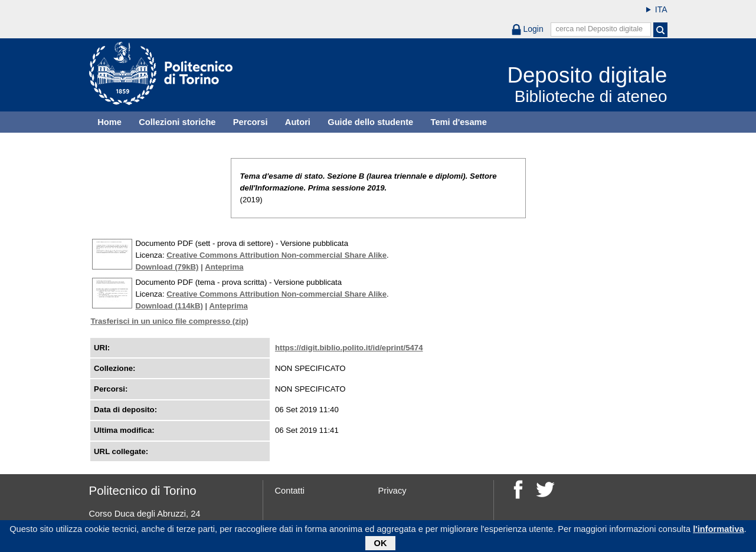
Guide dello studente (370, 122)
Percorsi (251, 122)
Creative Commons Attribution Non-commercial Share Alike (276, 255)
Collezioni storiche (177, 122)
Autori (298, 122)
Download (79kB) (167, 267)
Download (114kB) (169, 306)
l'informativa (719, 530)
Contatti (290, 491)
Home (109, 122)
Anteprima (224, 267)
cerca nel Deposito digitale (599, 29)
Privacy (392, 491)
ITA (661, 9)
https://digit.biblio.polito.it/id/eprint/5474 (349, 348)
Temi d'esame (459, 122)
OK (381, 544)
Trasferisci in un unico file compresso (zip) (170, 321)
